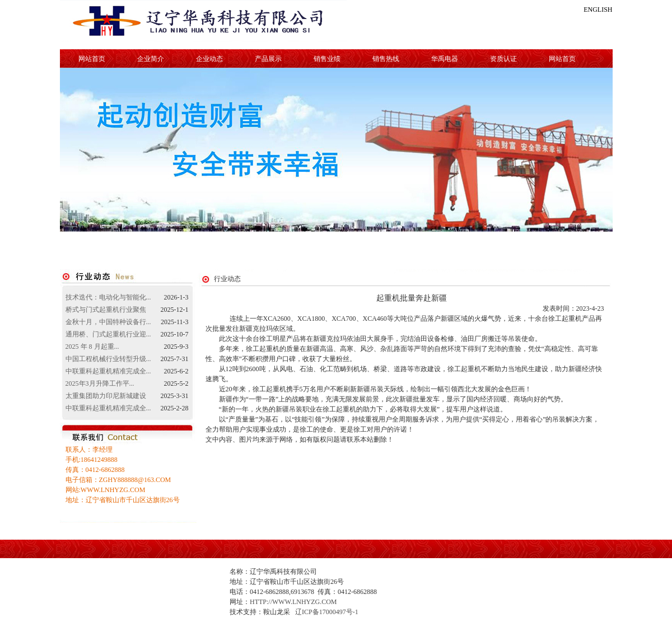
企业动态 (209, 59)
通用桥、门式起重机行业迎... (108, 334)
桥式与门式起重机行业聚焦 (106, 310)
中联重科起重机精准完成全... (108, 371)
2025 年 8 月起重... (92, 347)
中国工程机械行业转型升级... (108, 359)
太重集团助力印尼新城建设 (106, 396)
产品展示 (268, 59)
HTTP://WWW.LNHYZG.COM (293, 602)
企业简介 (151, 59)
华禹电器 (445, 59)
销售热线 (386, 59)
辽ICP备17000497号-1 (327, 612)
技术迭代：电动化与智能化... (108, 297)
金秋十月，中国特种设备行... (108, 322)
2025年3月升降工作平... (100, 383)
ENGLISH (598, 10)
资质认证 (503, 59)
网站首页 (92, 59)
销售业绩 (327, 59)
